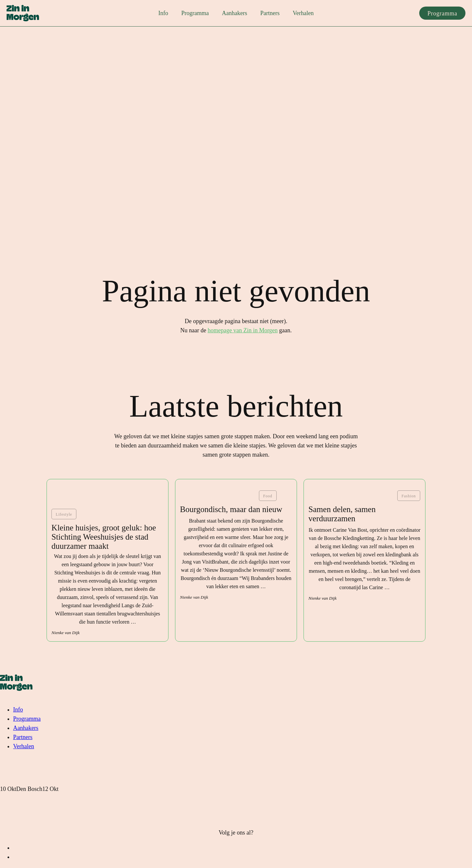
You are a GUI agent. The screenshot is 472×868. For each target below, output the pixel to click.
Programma (195, 13)
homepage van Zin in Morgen (243, 330)
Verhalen (303, 13)
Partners (270, 13)
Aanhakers (235, 13)
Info (163, 13)
